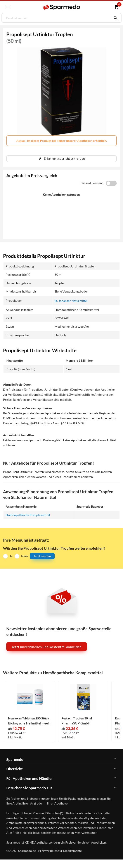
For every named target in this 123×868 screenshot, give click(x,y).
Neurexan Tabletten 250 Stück (29, 718)
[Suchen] (114, 18)
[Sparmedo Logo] (62, 7)
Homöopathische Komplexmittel (28, 515)
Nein (24, 556)
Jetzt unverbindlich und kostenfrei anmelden (47, 647)
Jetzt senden (42, 556)
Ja (11, 556)
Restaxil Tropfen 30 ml (77, 718)
